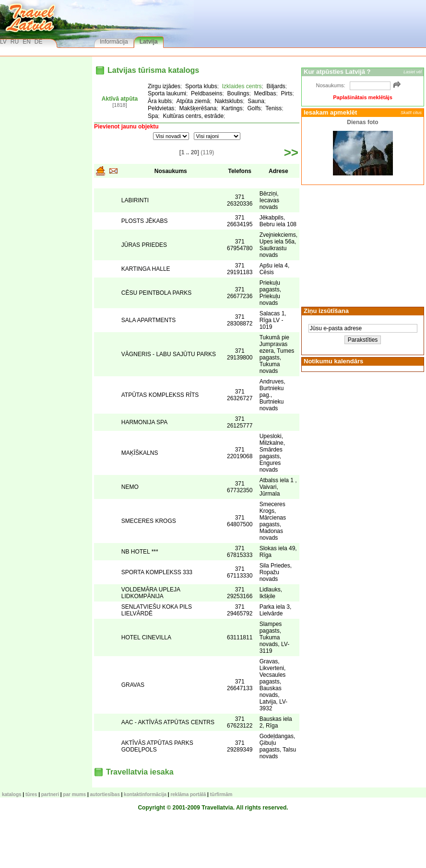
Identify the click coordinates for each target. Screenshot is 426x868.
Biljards (276, 86)
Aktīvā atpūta (120, 99)
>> (291, 152)
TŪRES (31, 794)
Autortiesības (105, 794)
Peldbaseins (207, 93)
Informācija (114, 42)
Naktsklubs (229, 101)
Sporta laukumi (167, 93)
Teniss (273, 108)
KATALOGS (12, 794)
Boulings (238, 93)
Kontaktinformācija (145, 794)
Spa (153, 116)
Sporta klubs (201, 86)
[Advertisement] (361, 245)
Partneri (50, 794)
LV (3, 42)
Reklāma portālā (188, 794)
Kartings (232, 108)
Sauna (256, 101)
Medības (265, 93)
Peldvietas (161, 108)
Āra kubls (160, 101)
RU (15, 42)
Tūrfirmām (221, 794)
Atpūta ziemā (193, 101)
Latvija (149, 42)
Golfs (254, 108)
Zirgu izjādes (164, 86)
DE (39, 42)
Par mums (74, 794)
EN (27, 42)
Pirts (287, 93)
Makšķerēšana (198, 108)
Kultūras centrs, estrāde (193, 116)
